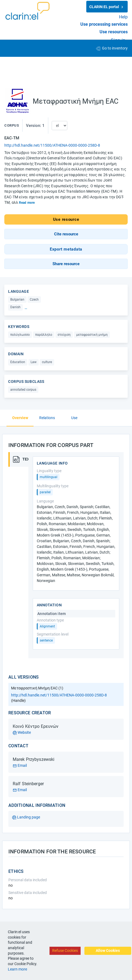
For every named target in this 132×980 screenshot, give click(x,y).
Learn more (17, 969)
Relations (47, 418)
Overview (20, 418)
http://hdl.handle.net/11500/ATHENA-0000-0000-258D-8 (52, 145)
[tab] (18, 459)
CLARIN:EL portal (107, 7)
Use (74, 418)
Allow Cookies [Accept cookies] (108, 951)
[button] (66, 234)
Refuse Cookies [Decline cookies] (65, 951)
